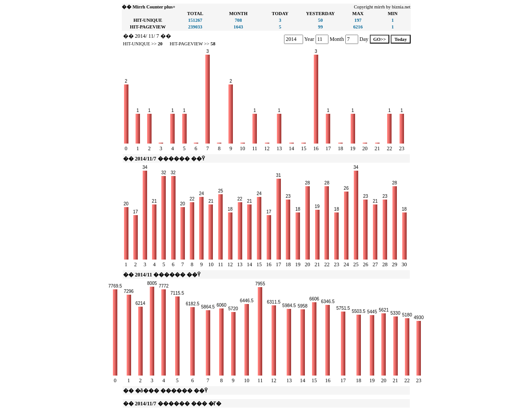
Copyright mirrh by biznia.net (382, 7)
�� (128, 36)
